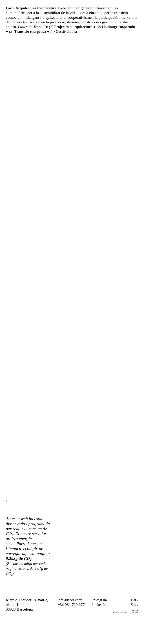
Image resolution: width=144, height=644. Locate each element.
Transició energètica (51, 31)
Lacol (11, 8)
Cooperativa (50, 8)
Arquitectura (27, 8)
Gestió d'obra (90, 31)
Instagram (100, 626)
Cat (133, 626)
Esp (133, 631)
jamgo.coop (134, 639)
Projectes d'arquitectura (76, 27)
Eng (135, 636)
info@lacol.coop (71, 626)
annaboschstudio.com (121, 639)
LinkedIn (99, 631)
